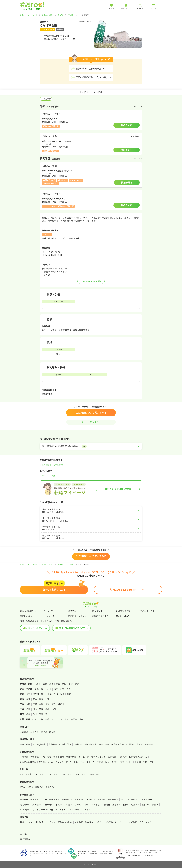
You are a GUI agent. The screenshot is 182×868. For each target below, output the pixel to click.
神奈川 (36, 694)
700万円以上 (82, 774)
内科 (45, 800)
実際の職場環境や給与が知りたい (93, 77)
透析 (69, 744)
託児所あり (111, 822)
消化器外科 (25, 805)
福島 (77, 684)
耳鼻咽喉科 (97, 805)
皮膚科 (107, 805)
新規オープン (26, 822)
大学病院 (35, 757)
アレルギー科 (61, 810)
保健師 (44, 732)
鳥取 (41, 709)
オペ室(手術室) (40, 744)
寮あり (100, 822)
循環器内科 (80, 800)
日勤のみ (39, 787)
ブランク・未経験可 (128, 822)
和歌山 (61, 704)
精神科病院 (71, 757)
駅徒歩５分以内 (65, 822)
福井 (56, 689)
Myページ (48, 611)
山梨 (62, 689)
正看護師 (24, 732)
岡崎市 (71, 15)
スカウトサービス (52, 616)
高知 (48, 714)
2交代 (23, 787)
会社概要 (24, 834)
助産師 (52, 732)
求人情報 (84, 92)
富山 (43, 689)
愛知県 (60, 15)
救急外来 (53, 744)
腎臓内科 (102, 800)
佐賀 (41, 719)
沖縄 (81, 719)
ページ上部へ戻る (91, 422)
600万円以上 (68, 774)
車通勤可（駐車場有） (49, 476)
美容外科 (24, 800)
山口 (54, 709)
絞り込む (46, 99)
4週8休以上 (40, 822)
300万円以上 (26, 774)
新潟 (37, 689)
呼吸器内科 (54, 800)
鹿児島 (74, 719)
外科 (123, 800)
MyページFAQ (123, 616)
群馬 (69, 694)
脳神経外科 (38, 805)
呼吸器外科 (132, 800)
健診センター (126, 762)
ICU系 (62, 744)
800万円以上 (96, 774)
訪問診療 (130, 744)
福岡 (34, 719)
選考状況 (72, 611)
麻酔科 (155, 805)
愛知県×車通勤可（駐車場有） (52, 465)
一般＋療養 (46, 757)
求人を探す (97, 611)
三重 (48, 699)
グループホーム (88, 762)
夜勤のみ (50, 787)
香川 (35, 714)
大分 (60, 719)
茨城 (56, 694)
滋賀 (48, 704)
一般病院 (24, 757)
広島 (28, 709)
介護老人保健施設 (28, 762)
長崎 (47, 719)
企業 (151, 762)
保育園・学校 (118, 744)
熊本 (54, 719)
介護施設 (123, 757)
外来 (28, 744)
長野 (69, 689)
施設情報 (98, 92)
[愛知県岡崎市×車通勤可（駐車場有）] (91, 446)
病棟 (22, 744)
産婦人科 (79, 805)
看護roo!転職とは (28, 611)
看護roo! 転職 (47, 15)
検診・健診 (104, 744)
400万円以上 (40, 774)
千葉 (50, 694)
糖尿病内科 (113, 800)
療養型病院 (59, 757)
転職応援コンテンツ (77, 616)
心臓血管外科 (146, 800)
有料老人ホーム (46, 762)
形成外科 (60, 805)
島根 (48, 709)
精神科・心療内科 (131, 805)
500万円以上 (54, 774)
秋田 (64, 684)
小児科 (69, 805)
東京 (28, 694)
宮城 (58, 684)
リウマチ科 (25, 810)
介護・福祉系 (90, 744)
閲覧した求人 (26, 616)
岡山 (35, 709)
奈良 (54, 704)
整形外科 (49, 805)
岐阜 (35, 699)
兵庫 (41, 704)
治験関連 (149, 744)
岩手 (51, 684)
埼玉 (43, 694)
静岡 (41, 699)
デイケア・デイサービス (67, 762)
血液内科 (91, 800)
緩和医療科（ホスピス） (81, 810)
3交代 (30, 787)
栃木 (62, 694)
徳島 (28, 714)
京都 (35, 704)
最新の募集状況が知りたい (90, 69)
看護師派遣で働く (100, 616)
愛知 (28, 699)
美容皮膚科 (36, 800)
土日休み (51, 822)
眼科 (87, 805)
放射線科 (146, 805)
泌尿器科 (117, 805)
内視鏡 (140, 744)
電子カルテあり (147, 822)
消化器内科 (67, 800)
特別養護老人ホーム (138, 757)
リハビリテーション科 (43, 810)
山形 (71, 684)
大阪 (28, 704)
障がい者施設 (112, 762)
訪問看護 (78, 744)
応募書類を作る (123, 611)
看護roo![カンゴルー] (28, 15)
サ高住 (100, 762)
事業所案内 (25, 839)
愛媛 (41, 714)
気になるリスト (148, 611)
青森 (45, 684)
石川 (49, 689)
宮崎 (66, 719)
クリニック (84, 757)
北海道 (38, 684)
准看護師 (35, 732)
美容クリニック (98, 757)
